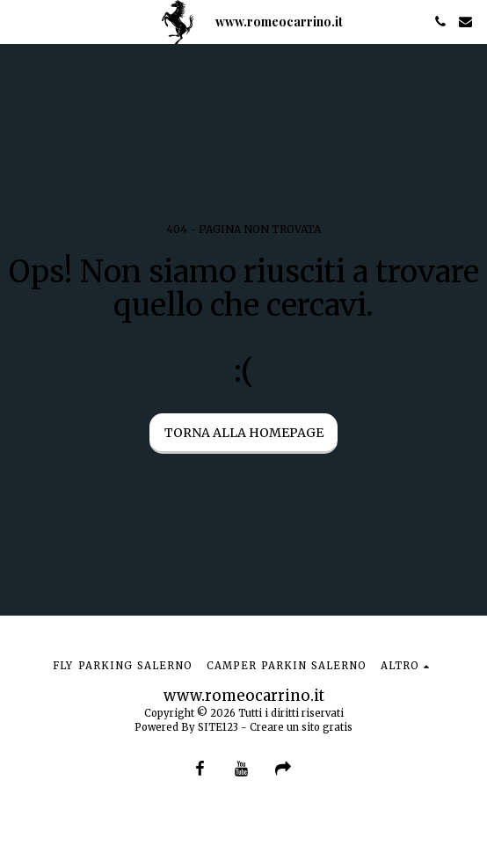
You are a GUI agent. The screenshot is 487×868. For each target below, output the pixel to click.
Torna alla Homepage (244, 433)
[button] (19, 21)
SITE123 (218, 727)
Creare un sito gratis (301, 727)
